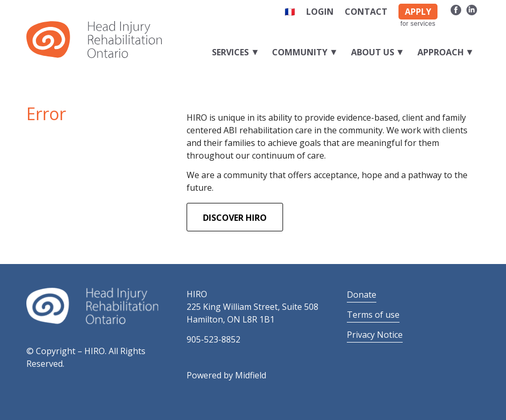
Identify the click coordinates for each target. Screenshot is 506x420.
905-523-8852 (213, 339)
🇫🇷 (290, 12)
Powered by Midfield (226, 375)
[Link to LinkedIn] (472, 9)
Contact (366, 12)
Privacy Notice (375, 335)
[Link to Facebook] (456, 9)
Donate (362, 295)
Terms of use (373, 315)
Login (320, 12)
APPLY (418, 12)
